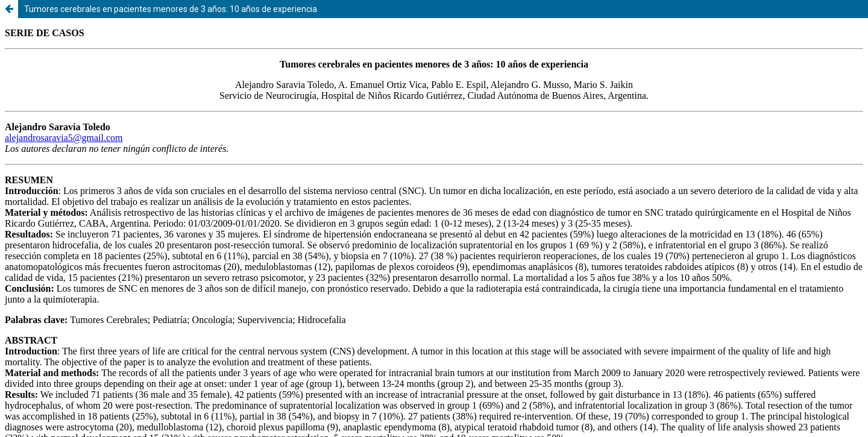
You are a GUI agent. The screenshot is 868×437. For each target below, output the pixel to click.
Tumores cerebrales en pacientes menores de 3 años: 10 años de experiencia (171, 9)
